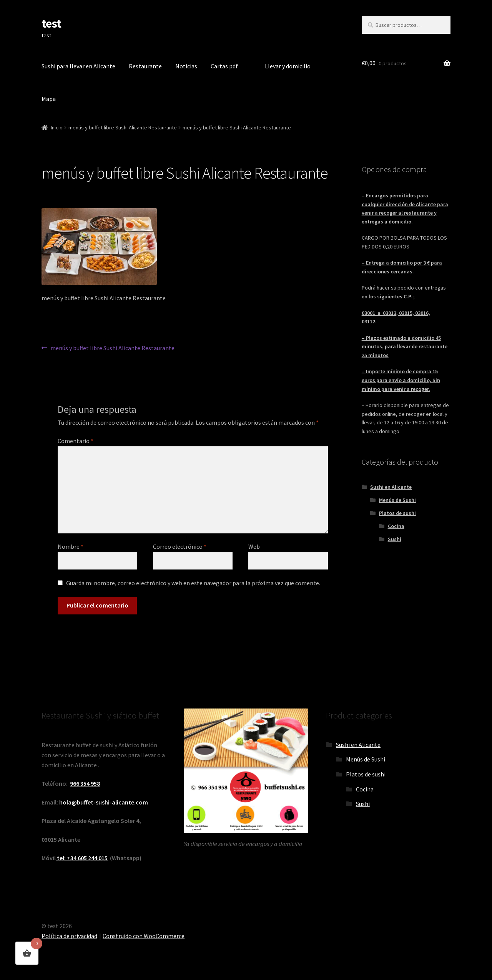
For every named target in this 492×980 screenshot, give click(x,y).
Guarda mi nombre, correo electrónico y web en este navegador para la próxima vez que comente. (193, 583)
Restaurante (145, 66)
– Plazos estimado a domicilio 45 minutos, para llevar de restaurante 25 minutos (405, 347)
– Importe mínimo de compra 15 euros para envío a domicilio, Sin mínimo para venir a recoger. (401, 380)
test (51, 23)
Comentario (76, 441)
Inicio (57, 127)
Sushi (395, 539)
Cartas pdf (224, 66)
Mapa (49, 99)
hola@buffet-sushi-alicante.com (104, 802)
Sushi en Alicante (391, 487)
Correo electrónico (180, 546)
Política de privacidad (69, 936)
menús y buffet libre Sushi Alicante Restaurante (123, 127)
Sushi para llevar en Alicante (78, 66)
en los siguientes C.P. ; (388, 296)
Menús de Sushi (397, 500)
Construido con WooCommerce (144, 936)
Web (254, 546)
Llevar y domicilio (288, 66)
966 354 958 (85, 783)
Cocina (396, 526)
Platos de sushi (397, 513)
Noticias (186, 66)
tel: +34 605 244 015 (82, 858)
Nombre (71, 546)
